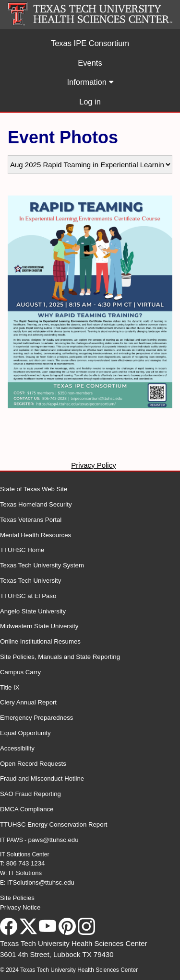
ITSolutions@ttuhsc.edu (41, 882)
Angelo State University (33, 611)
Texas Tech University (30, 581)
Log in (90, 102)
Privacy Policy (93, 465)
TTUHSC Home (22, 550)
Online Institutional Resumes (40, 641)
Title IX (10, 687)
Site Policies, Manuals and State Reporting (60, 657)
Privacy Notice (20, 907)
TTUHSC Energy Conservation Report (54, 824)
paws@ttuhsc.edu (53, 840)
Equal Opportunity (25, 733)
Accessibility (17, 748)
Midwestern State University (39, 626)
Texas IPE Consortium (90, 43)
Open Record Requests (33, 764)
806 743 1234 (26, 863)
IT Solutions (25, 873)
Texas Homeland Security (36, 504)
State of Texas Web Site (34, 489)
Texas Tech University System (42, 565)
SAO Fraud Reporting (30, 794)
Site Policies (17, 898)
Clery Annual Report (28, 702)
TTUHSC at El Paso (28, 596)
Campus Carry (20, 672)
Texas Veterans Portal (31, 520)
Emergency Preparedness (36, 718)
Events (90, 63)
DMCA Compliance (27, 809)
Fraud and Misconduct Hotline (42, 778)
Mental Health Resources (36, 535)
